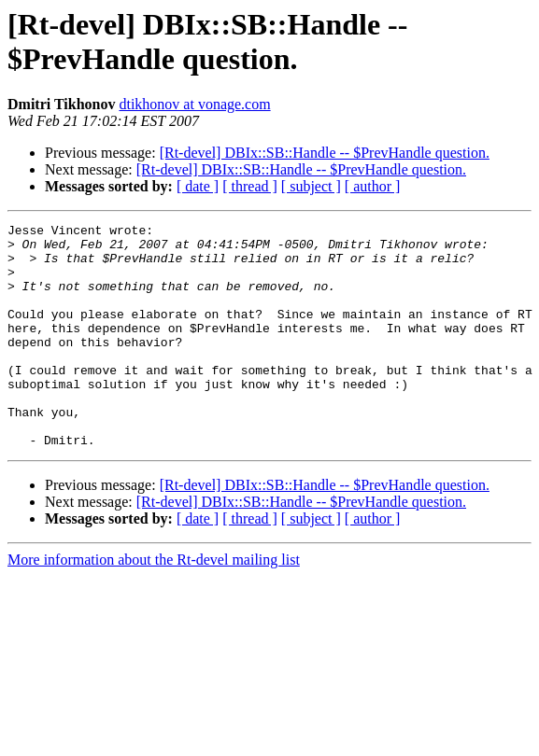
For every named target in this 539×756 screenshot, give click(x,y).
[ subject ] (311, 186)
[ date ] (198, 186)
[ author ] (373, 186)
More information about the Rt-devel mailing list (154, 604)
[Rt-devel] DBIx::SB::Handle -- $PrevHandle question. (325, 153)
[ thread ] (250, 186)
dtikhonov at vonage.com (194, 104)
